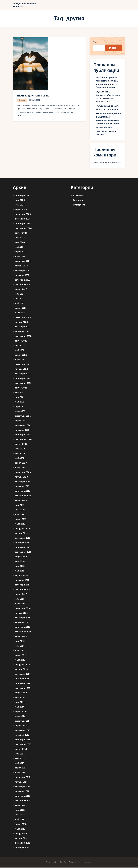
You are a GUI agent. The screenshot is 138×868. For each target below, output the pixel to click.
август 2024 (21, 234)
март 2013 (20, 773)
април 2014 (21, 712)
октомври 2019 (23, 491)
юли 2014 (20, 698)
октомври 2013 (23, 740)
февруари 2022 (23, 365)
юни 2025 (20, 205)
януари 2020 (21, 477)
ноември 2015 (22, 623)
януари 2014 (21, 726)
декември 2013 (23, 731)
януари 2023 (21, 323)
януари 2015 (21, 670)
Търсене (97, 43)
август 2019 (21, 501)
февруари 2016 (23, 609)
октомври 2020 (23, 435)
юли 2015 (20, 642)
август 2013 (21, 750)
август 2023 (21, 290)
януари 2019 (21, 534)
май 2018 (20, 571)
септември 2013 (23, 745)
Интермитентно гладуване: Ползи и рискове (106, 132)
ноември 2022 (22, 332)
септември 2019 (23, 496)
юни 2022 (20, 346)
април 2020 (21, 463)
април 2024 (21, 252)
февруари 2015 (23, 665)
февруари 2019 (23, 529)
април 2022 (21, 355)
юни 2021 (20, 398)
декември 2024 (23, 219)
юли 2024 (20, 238)
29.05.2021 (36, 101)
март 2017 (20, 604)
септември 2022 (23, 337)
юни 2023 (20, 299)
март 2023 (20, 313)
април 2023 (21, 309)
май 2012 (20, 820)
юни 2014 (20, 703)
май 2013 (20, 764)
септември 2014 (23, 689)
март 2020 (20, 468)
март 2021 (20, 412)
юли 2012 (20, 811)
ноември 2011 (22, 848)
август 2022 (21, 341)
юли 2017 (20, 599)
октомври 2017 (23, 585)
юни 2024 (20, 243)
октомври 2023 (23, 280)
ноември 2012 (22, 792)
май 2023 (20, 304)
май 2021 (20, 402)
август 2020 (21, 445)
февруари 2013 (23, 778)
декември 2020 (23, 426)
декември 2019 (23, 482)
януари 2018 (21, 576)
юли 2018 (20, 562)
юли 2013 (20, 754)
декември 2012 (23, 787)
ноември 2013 (22, 736)
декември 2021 (23, 374)
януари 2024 (21, 266)
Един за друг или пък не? (38, 96)
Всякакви (23, 101)
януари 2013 (21, 782)
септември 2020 (23, 440)
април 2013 (21, 768)
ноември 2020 (22, 431)
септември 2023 (23, 285)
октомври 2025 (23, 196)
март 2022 (20, 360)
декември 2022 (23, 327)
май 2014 (20, 707)
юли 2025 (20, 201)
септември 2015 (23, 632)
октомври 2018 (23, 548)
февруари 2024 (23, 262)
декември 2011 (23, 843)
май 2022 (20, 351)
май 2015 (20, 651)
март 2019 (20, 524)
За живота (78, 201)
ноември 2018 (22, 543)
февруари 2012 (23, 834)
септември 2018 (23, 553)
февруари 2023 (23, 318)
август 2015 (21, 637)
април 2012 (21, 825)
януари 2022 (21, 370)
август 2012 (21, 806)
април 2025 (21, 210)
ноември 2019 (22, 487)
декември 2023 (23, 271)
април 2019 (21, 520)
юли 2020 (20, 449)
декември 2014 (23, 674)
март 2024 (20, 257)
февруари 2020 (23, 473)
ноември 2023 (22, 276)
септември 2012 (23, 801)
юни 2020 (20, 454)
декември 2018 (23, 538)
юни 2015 (20, 646)
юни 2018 (20, 567)
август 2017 (21, 595)
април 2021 (21, 407)
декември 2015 (23, 618)
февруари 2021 (23, 416)
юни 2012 (20, 815)
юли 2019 (20, 506)
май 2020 (20, 459)
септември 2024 (23, 229)
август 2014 (21, 693)
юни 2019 (20, 510)
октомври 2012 (23, 797)
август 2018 (21, 557)
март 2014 (20, 717)
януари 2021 (21, 421)
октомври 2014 (23, 684)
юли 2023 (20, 295)
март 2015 (20, 660)
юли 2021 (20, 393)
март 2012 (20, 829)
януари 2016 (21, 614)
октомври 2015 (23, 628)
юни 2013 (20, 759)
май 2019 (20, 515)
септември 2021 (23, 384)
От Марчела (79, 205)
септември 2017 (23, 590)
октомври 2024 (23, 224)
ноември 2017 (22, 581)
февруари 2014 (23, 721)
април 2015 (21, 656)
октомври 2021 (23, 379)
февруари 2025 (23, 215)
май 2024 (20, 248)
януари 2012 (21, 839)
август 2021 (21, 388)
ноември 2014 (22, 679)
